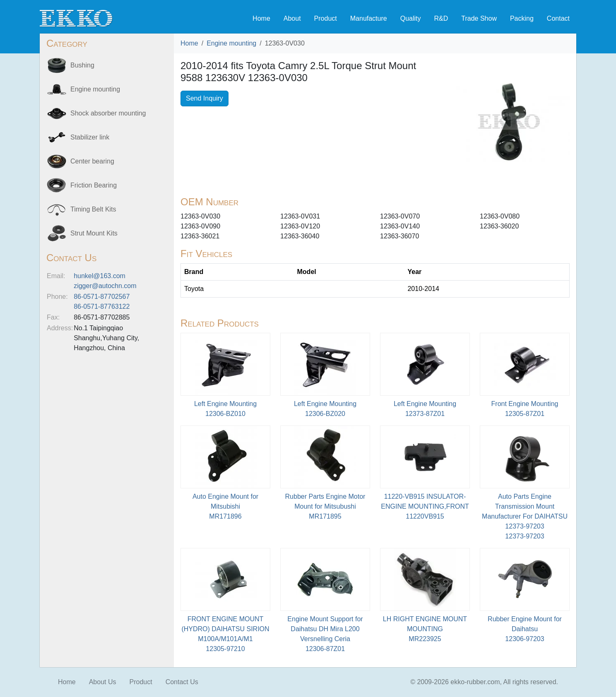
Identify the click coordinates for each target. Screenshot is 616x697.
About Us (103, 682)
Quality (411, 18)
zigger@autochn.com (105, 286)
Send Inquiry (205, 98)
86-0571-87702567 (102, 297)
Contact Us (182, 682)
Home (261, 18)
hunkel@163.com (100, 276)
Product (326, 18)
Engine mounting (231, 43)
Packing (522, 18)
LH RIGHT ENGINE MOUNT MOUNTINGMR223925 (425, 629)
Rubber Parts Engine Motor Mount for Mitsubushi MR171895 (325, 506)
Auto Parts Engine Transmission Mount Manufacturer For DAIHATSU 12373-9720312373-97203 (525, 516)
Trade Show (479, 18)
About (292, 18)
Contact (558, 18)
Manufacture (369, 18)
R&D (441, 18)
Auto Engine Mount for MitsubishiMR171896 (225, 506)
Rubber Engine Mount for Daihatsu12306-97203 (525, 629)
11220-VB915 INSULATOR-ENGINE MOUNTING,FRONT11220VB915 (425, 506)
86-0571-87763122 (102, 306)
